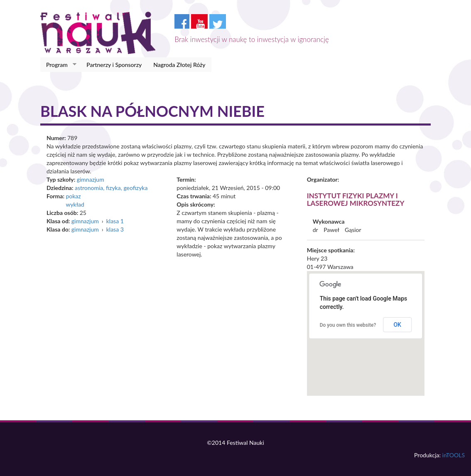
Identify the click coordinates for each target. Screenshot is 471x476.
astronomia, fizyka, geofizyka (111, 188)
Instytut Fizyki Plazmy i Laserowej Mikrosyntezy (356, 200)
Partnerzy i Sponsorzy (114, 65)
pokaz (73, 196)
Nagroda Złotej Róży (179, 65)
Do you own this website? (348, 325)
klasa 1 (115, 221)
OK (397, 325)
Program (58, 65)
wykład (75, 204)
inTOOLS (454, 455)
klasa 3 (115, 229)
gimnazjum (91, 179)
